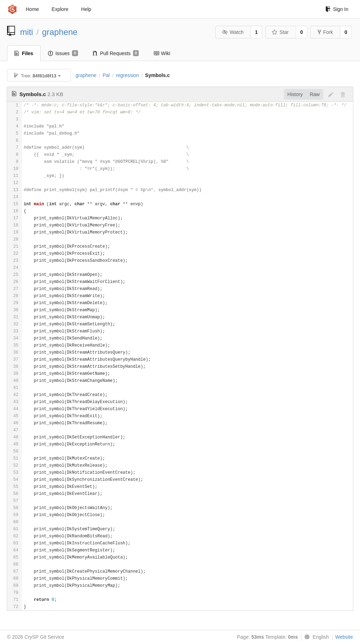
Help (86, 9)
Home (32, 9)
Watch (233, 32)
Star (280, 32)
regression (127, 75)
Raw (315, 94)
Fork (325, 32)
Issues (63, 53)
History (295, 94)
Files (24, 53)
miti (27, 32)
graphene (60, 32)
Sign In (337, 9)
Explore (60, 9)
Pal (106, 75)
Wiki (162, 53)
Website (344, 637)
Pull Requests (116, 53)
